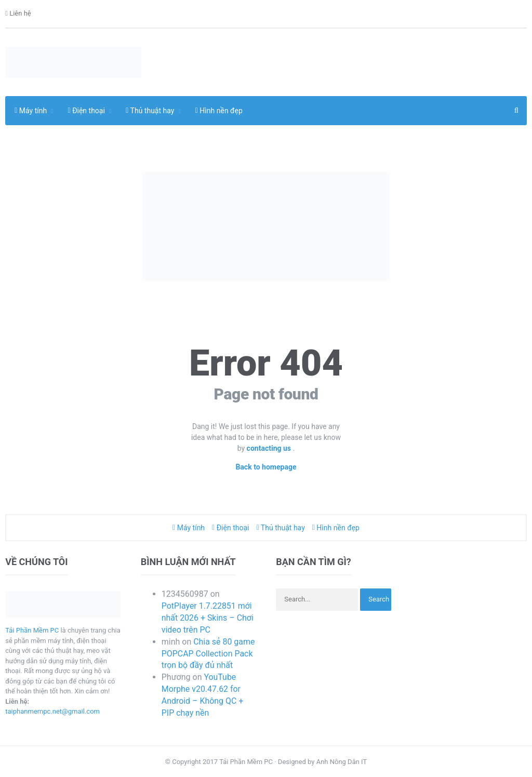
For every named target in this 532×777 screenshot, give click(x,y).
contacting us (270, 448)
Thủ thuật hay (281, 528)
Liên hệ (18, 14)
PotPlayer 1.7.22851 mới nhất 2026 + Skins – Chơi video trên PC (208, 618)
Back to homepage (266, 467)
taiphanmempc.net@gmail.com (52, 711)
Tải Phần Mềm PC (32, 630)
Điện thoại (230, 528)
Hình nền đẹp (219, 111)
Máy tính (189, 528)
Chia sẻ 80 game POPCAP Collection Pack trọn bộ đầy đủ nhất (208, 654)
